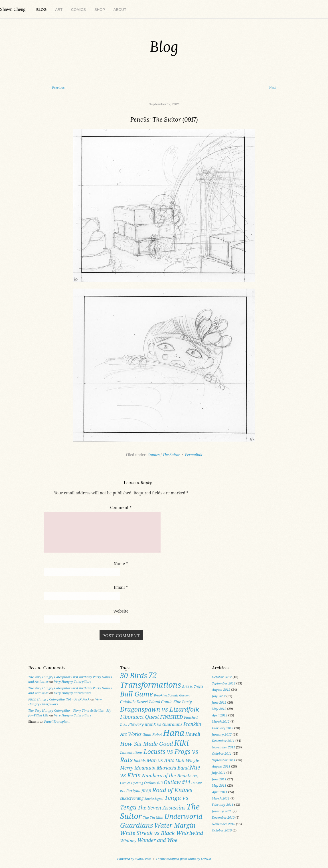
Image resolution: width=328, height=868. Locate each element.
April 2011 (220, 792)
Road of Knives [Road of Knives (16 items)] (172, 790)
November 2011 (223, 747)
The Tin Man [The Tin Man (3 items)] (153, 818)
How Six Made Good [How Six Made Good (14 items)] (146, 744)
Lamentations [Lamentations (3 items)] (131, 753)
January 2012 (222, 734)
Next (275, 88)
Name (121, 564)
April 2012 (220, 715)
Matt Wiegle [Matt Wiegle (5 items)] (187, 760)
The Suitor (171, 455)
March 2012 (221, 721)
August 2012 (221, 689)
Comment (121, 507)
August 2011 (221, 766)
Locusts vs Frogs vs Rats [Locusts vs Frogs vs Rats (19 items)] (159, 756)
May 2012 (219, 709)
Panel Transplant (57, 721)
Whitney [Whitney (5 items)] (128, 840)
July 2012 (219, 696)
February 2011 (223, 804)
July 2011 (219, 773)
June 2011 (219, 779)
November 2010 (223, 824)
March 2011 (221, 798)
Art (59, 10)
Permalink (194, 455)
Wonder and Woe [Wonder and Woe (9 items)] (157, 840)
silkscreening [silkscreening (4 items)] (132, 798)
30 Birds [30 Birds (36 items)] (134, 675)
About (120, 10)
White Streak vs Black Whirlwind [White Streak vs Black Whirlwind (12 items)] (162, 833)
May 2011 (219, 785)
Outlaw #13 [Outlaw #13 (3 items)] (153, 783)
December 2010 (223, 817)
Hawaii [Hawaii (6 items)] (193, 734)
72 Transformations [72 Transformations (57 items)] (151, 680)
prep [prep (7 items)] (146, 790)
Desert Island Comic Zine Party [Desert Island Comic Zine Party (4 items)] (164, 702)
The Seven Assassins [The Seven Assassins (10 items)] (161, 807)
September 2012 (224, 683)
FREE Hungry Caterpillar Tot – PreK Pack (59, 699)
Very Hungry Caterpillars (73, 681)
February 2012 (223, 728)
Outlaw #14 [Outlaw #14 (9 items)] (177, 782)
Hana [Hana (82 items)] (174, 733)
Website (121, 611)
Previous (56, 88)
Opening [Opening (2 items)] (137, 783)
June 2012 (219, 702)
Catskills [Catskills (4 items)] (128, 702)
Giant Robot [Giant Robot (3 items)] (152, 735)
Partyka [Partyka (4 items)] (133, 791)
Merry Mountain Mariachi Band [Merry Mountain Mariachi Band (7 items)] (154, 768)
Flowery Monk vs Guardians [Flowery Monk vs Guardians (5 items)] (155, 724)
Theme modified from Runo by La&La (183, 859)
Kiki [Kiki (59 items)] (181, 743)
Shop (100, 10)
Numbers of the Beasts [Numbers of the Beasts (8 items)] (167, 775)
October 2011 (222, 753)
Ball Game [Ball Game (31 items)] (136, 694)
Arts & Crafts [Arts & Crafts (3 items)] (193, 686)
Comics (78, 10)
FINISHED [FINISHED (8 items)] (171, 717)
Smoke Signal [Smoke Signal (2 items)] (154, 799)
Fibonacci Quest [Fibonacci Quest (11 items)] (140, 717)
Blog (41, 10)
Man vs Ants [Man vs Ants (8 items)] (160, 760)
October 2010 (222, 830)
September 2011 (224, 760)
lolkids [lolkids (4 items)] (140, 761)
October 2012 (222, 677)
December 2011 (223, 741)
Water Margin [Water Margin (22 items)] (175, 825)
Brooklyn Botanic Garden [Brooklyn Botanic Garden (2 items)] (172, 695)
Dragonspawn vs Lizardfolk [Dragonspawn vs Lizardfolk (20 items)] (160, 709)
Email (121, 587)
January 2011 (222, 811)
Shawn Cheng (13, 9)
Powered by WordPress (134, 859)
